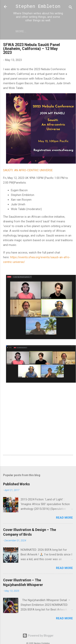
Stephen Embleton (38, 7)
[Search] (71, 8)
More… (21, 31)
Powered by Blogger (38, 636)
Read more (64, 518)
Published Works (16, 484)
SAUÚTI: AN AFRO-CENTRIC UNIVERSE (28, 170)
